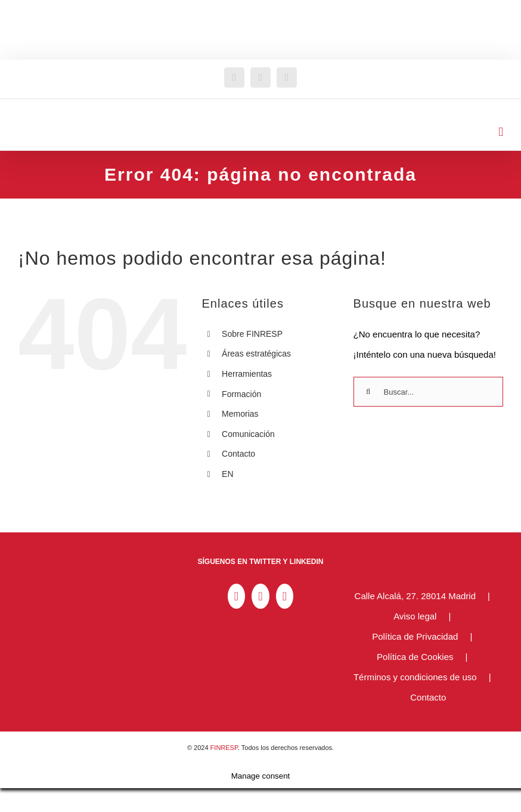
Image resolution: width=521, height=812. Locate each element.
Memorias (240, 414)
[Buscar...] (428, 392)
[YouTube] (285, 596)
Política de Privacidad (415, 636)
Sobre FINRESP (252, 334)
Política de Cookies (415, 657)
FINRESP (224, 748)
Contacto (238, 454)
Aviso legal (415, 616)
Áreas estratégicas (256, 354)
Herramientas (247, 374)
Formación (241, 394)
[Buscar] (368, 392)
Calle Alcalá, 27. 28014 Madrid (415, 596)
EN (227, 474)
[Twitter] (260, 596)
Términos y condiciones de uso (415, 677)
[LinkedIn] (236, 596)
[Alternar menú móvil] (501, 132)
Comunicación (248, 434)
